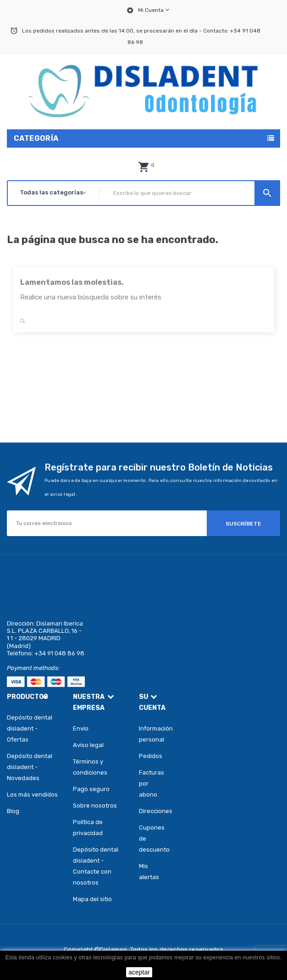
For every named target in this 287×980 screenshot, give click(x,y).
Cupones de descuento (154, 839)
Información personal (154, 734)
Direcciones (154, 811)
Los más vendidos (32, 795)
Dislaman (113, 950)
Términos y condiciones (90, 767)
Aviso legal (88, 745)
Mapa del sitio (92, 899)
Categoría (36, 138)
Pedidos (151, 756)
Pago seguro (91, 789)
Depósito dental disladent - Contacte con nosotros (96, 866)
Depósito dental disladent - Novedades (30, 767)
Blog (13, 811)
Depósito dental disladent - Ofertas (30, 728)
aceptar (139, 972)
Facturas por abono (152, 783)
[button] (143, 167)
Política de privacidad (88, 828)
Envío (81, 728)
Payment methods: (33, 668)
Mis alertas (149, 872)
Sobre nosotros (95, 806)
